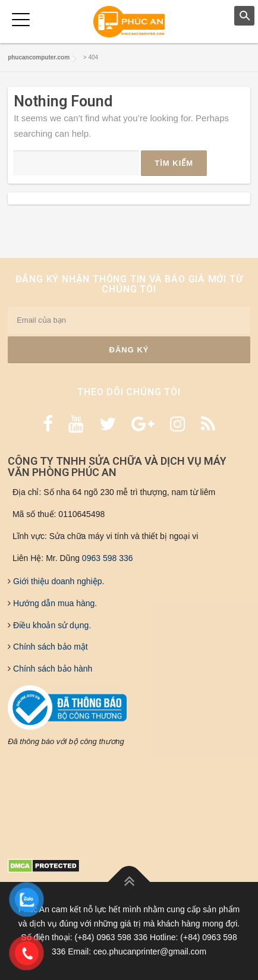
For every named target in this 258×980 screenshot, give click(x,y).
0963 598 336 (108, 558)
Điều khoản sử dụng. (51, 625)
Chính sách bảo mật (49, 647)
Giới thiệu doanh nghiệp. (57, 581)
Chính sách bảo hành (51, 669)
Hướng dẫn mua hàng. (54, 603)
